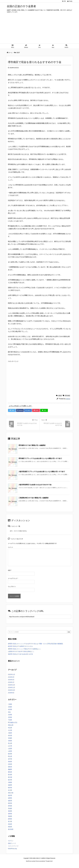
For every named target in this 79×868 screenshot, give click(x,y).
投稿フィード (12, 843)
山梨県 (10, 751)
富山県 (10, 743)
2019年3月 (11, 680)
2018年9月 (11, 693)
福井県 (10, 795)
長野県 (10, 814)
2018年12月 (12, 685)
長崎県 (10, 811)
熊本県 (10, 788)
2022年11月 (12, 674)
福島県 (10, 801)
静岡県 (10, 819)
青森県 (10, 816)
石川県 (10, 790)
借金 (9, 712)
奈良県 (10, 735)
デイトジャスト (59, 865)
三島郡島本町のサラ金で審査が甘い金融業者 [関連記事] (34, 498)
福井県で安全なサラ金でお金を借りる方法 (20, 654)
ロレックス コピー (20, 865)
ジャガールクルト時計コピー (48, 865)
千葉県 (10, 720)
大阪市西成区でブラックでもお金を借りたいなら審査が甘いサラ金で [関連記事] (42, 472)
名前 (10, 570)
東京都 (10, 777)
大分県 (10, 730)
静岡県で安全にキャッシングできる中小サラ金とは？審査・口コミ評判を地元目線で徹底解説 (35, 644)
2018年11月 (12, 687)
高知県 (10, 824)
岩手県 (10, 759)
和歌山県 (11, 725)
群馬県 (10, 806)
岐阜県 (10, 754)
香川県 (10, 821)
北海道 (10, 717)
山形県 (10, 749)
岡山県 (10, 756)
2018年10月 (12, 690)
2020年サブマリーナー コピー (33, 865)
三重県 (10, 704)
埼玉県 (10, 728)
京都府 (10, 707)
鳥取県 (10, 827)
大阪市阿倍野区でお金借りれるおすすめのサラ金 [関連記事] (35, 485)
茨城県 (10, 808)
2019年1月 (11, 682)
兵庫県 (10, 715)
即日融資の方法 (13, 722)
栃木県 (10, 780)
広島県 (10, 764)
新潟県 (10, 775)
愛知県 (10, 772)
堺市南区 (68, 395)
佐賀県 (10, 709)
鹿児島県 (11, 829)
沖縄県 (10, 782)
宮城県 (10, 738)
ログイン (11, 841)
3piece (68, 399)
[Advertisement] (39, 30)
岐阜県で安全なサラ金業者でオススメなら (20, 646)
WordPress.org (12, 849)
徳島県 (10, 767)
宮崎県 (10, 741)
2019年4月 (11, 677)
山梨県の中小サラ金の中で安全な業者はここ (21, 651)
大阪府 (60, 395)
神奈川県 (11, 793)
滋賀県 (10, 785)
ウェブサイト (12, 587)
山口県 (10, 746)
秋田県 (10, 803)
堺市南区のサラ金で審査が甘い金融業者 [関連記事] (32, 445)
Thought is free (49, 861)
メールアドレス (13, 578)
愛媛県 (10, 769)
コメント (11, 547)
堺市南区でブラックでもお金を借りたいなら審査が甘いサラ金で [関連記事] (40, 458)
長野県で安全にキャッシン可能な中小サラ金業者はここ (24, 649)
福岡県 (10, 798)
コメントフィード (13, 846)
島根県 (10, 762)
